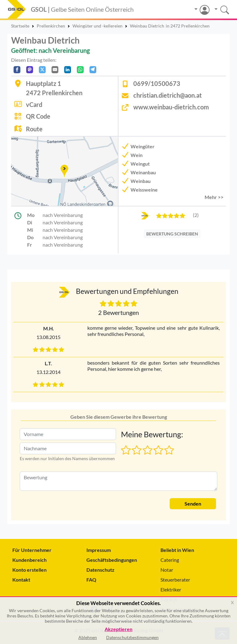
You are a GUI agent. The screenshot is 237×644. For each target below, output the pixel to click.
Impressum (99, 550)
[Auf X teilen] (42, 70)
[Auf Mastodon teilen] (30, 70)
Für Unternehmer (32, 550)
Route (34, 129)
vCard (34, 104)
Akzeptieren (118, 629)
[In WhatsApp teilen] (80, 70)
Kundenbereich (29, 560)
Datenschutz (100, 570)
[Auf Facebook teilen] (17, 70)
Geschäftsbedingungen (112, 560)
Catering (170, 560)
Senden (193, 504)
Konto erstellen (29, 570)
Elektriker (171, 589)
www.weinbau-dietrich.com (171, 107)
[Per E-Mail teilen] (55, 70)
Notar (167, 570)
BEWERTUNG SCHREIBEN (172, 234)
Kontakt (21, 580)
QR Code (38, 116)
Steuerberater (175, 580)
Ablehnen (88, 637)
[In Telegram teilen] (93, 70)
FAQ (91, 580)
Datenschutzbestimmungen (132, 637)
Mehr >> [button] (214, 197)
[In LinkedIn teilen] (68, 70)
